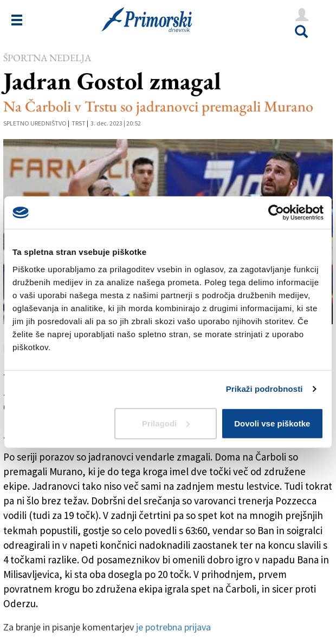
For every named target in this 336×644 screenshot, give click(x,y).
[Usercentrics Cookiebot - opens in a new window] (276, 213)
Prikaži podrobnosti (264, 389)
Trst (79, 123)
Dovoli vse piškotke (272, 423)
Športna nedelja (47, 58)
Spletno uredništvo (35, 123)
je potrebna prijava (173, 627)
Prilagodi (166, 423)
